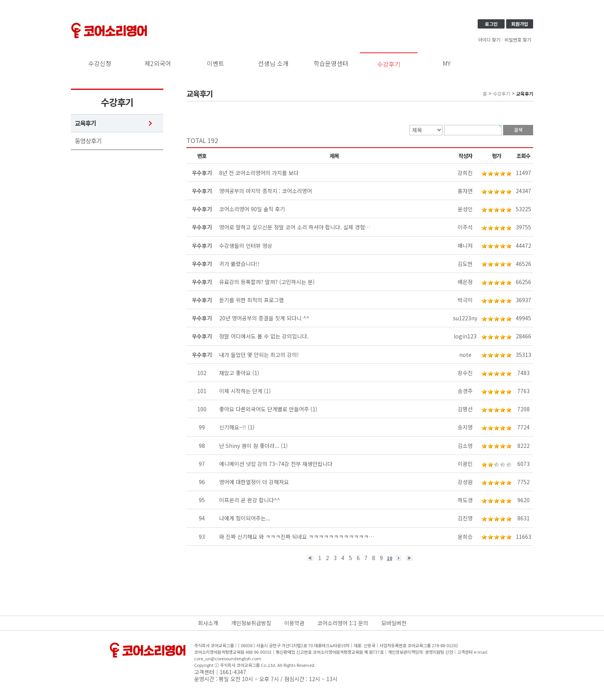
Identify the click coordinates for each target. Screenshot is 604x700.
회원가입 (520, 24)
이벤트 (216, 63)
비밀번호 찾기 (518, 40)
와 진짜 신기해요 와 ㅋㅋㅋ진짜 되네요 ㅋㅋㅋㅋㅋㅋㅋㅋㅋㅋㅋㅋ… (297, 537)
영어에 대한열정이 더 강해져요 (254, 482)
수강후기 (389, 64)
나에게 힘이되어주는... (245, 518)
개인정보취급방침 (251, 623)
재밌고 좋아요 (235, 373)
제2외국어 (158, 63)
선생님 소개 (273, 63)
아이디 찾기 (489, 40)
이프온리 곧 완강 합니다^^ (250, 500)
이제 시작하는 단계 (241, 391)
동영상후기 (88, 141)
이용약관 (294, 623)
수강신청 (100, 63)
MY (447, 63)
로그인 (491, 24)
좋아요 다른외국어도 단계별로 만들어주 (264, 409)
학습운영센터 (331, 63)
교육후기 (86, 123)
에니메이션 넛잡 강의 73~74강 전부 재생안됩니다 (276, 464)
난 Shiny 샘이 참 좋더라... (249, 446)
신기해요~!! (233, 427)
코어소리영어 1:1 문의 (343, 623)
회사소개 (208, 623)
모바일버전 (394, 623)
